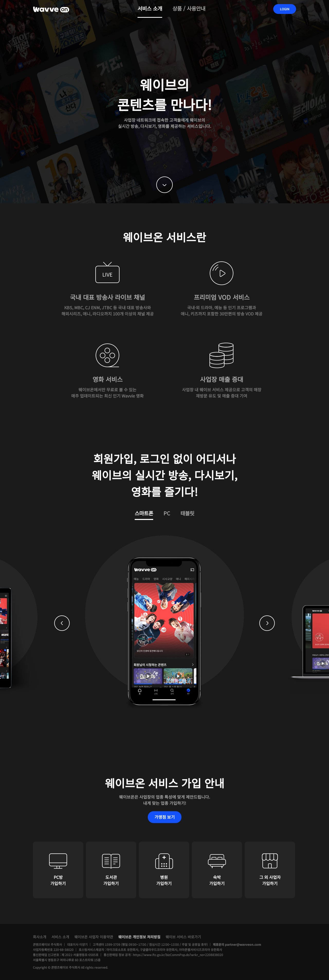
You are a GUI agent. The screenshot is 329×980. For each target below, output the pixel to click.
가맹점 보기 (165, 817)
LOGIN (285, 9)
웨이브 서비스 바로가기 (183, 937)
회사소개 (40, 937)
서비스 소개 (60, 937)
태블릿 (187, 513)
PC (167, 513)
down (164, 185)
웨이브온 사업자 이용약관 (94, 937)
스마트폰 (144, 513)
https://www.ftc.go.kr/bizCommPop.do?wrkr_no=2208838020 (178, 955)
